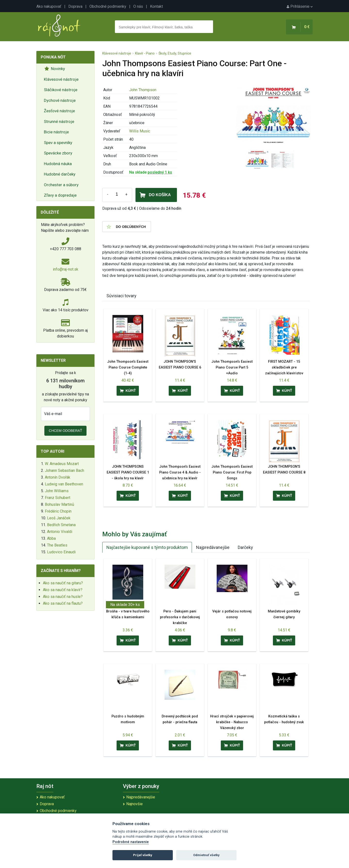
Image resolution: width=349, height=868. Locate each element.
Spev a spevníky (58, 143)
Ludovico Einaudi (61, 552)
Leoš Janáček (59, 518)
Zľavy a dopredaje (60, 195)
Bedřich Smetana (61, 525)
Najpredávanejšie (213, 547)
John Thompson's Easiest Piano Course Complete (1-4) (128, 367)
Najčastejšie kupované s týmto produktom (147, 547)
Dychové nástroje (60, 100)
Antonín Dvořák (58, 477)
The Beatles (57, 545)
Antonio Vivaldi (60, 532)
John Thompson (143, 90)
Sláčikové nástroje (61, 90)
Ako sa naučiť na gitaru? (63, 583)
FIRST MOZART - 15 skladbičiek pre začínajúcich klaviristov (284, 367)
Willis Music (140, 131)
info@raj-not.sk (66, 269)
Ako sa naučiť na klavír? (63, 590)
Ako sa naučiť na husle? (63, 597)
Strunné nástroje (59, 121)
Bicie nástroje (56, 132)
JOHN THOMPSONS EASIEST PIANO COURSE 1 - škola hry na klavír (128, 472)
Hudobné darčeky (60, 174)
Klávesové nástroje (61, 79)
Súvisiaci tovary (121, 296)
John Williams (57, 491)
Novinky (55, 69)
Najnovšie (135, 804)
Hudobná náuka (58, 164)
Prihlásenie (300, 6)
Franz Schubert (58, 498)
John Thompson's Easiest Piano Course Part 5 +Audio (232, 367)
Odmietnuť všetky (206, 855)
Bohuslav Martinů (59, 504)
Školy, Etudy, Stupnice (175, 53)
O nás (138, 6)
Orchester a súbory (61, 185)
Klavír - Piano (145, 53)
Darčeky (245, 547)
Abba (51, 538)
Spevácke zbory (58, 153)
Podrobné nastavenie (131, 842)
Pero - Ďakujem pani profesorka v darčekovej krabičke (180, 617)
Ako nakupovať (49, 6)
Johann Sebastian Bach (64, 470)
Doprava (75, 6)
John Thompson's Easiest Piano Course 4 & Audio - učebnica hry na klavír (180, 472)
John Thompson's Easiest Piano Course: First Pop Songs (232, 472)
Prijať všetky (143, 855)
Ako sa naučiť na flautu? (63, 603)
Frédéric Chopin (58, 511)
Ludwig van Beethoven (64, 484)
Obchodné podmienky (108, 6)
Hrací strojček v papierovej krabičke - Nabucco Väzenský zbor (232, 722)
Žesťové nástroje (59, 111)
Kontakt (156, 6)
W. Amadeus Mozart (62, 464)
